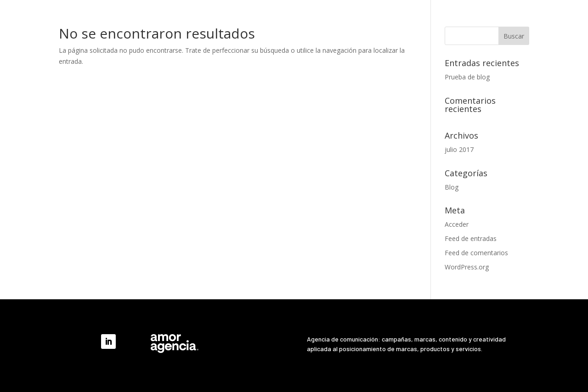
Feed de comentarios (476, 253)
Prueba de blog (467, 77)
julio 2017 (459, 149)
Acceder (457, 224)
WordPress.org (467, 267)
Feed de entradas (471, 238)
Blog (452, 187)
